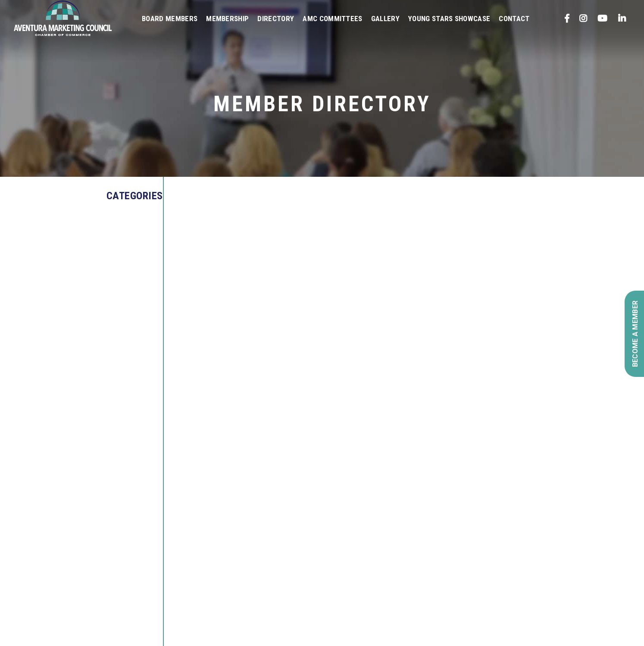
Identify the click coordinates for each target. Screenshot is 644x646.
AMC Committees (332, 19)
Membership (227, 19)
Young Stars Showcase (449, 19)
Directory (276, 19)
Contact (514, 19)
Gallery (385, 19)
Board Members (170, 19)
